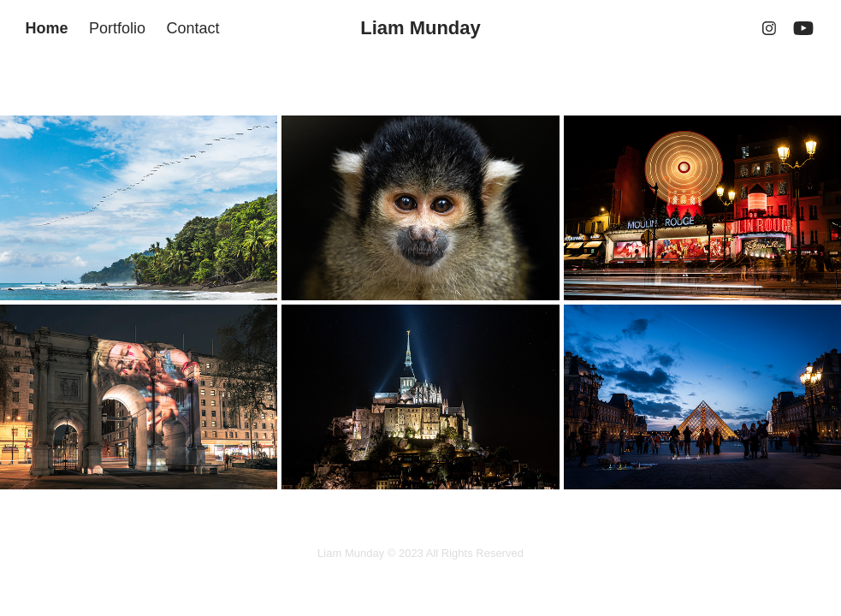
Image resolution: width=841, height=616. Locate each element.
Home (46, 28)
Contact (192, 28)
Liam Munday (420, 28)
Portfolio (117, 28)
